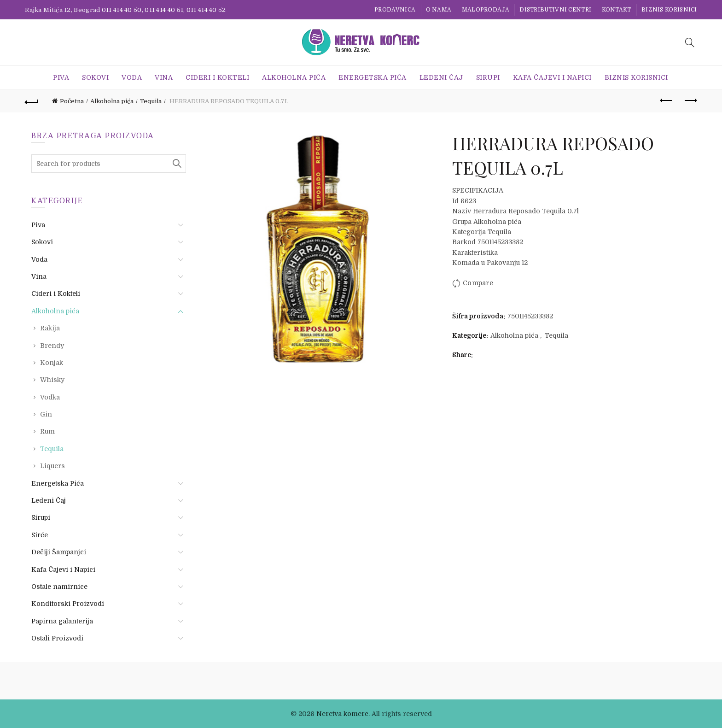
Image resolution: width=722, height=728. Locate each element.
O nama (439, 10)
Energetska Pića (373, 77)
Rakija (50, 328)
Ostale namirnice (59, 587)
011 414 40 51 (164, 10)
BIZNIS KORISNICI (669, 10)
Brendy (52, 346)
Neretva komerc (342, 714)
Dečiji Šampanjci (59, 552)
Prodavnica (395, 10)
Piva (61, 77)
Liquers (52, 466)
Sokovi (95, 77)
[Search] (690, 42)
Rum (47, 431)
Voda (132, 77)
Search (177, 164)
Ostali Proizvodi (57, 638)
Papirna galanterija (62, 621)
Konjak (52, 363)
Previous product (667, 100)
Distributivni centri (555, 10)
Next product (690, 100)
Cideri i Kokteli (217, 77)
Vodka (50, 397)
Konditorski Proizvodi (68, 604)
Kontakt (617, 10)
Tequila (151, 101)
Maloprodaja (486, 10)
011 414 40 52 (206, 10)
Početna (72, 101)
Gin (46, 414)
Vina (164, 77)
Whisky (52, 380)
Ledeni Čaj (441, 77)
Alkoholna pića (294, 77)
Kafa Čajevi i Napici (552, 77)
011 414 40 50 (122, 10)
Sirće (40, 535)
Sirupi (488, 77)
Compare (478, 283)
